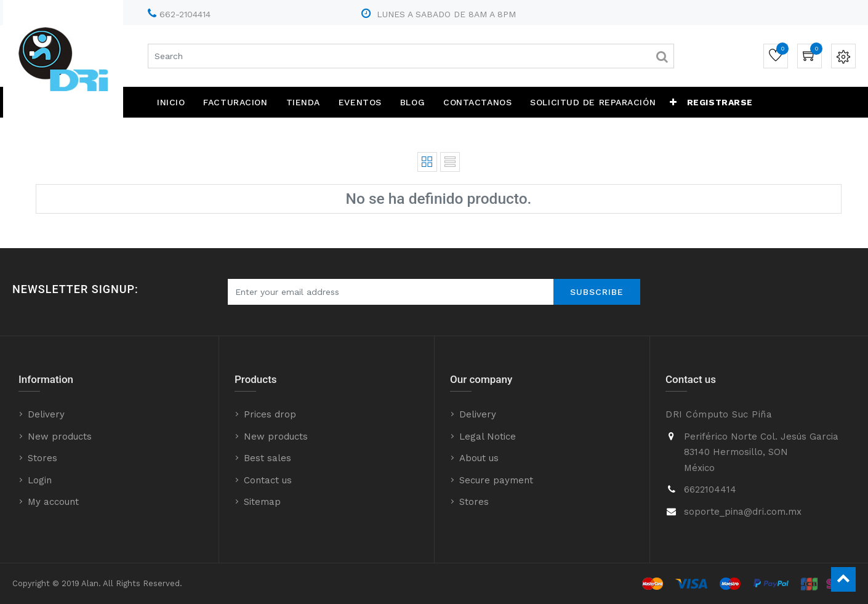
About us (479, 458)
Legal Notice (488, 437)
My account (53, 502)
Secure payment (496, 480)
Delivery (46, 414)
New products (60, 437)
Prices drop (270, 414)
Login (40, 480)
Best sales (267, 458)
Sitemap (262, 502)
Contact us (268, 480)
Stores (42, 458)
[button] (673, 102)
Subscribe (597, 292)
